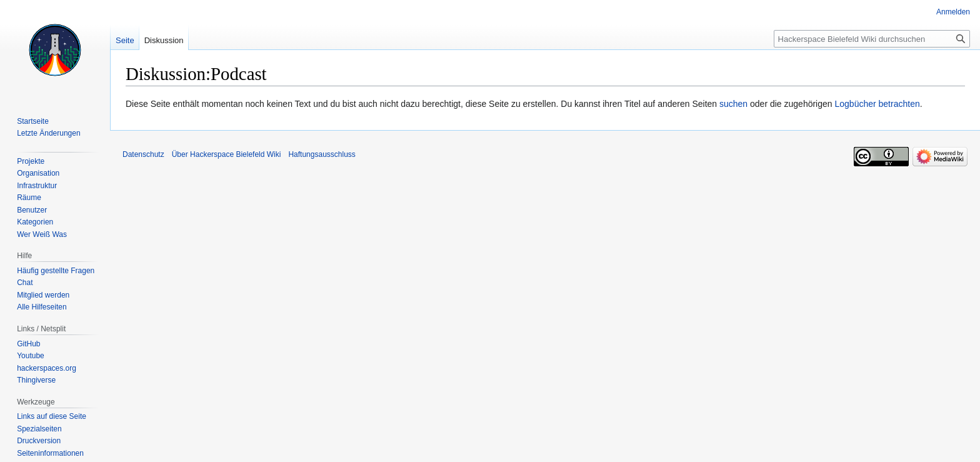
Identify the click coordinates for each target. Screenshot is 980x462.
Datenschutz (143, 154)
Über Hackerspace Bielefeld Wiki (227, 154)
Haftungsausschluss (322, 154)
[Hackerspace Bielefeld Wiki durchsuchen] (872, 39)
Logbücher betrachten (877, 104)
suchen (733, 104)
